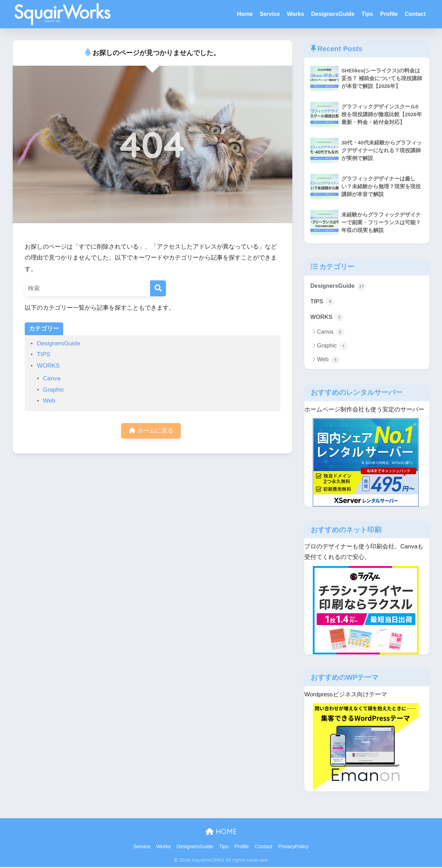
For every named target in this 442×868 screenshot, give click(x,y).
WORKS (48, 366)
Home (245, 14)
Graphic (54, 390)
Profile (389, 14)
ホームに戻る (151, 431)
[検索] (158, 288)
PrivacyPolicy (293, 847)
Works (296, 14)
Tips (367, 14)
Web (49, 401)
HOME (221, 832)
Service (270, 14)
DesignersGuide (333, 14)
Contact (415, 14)
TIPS (43, 354)
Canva (52, 378)
